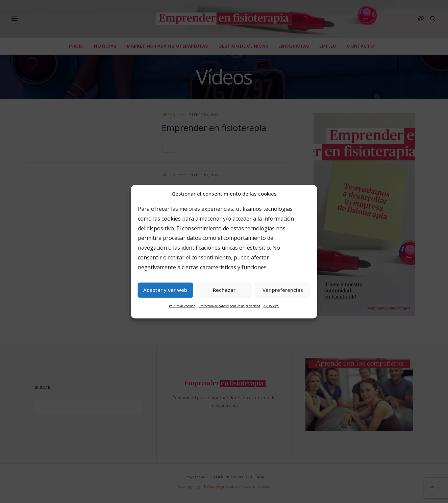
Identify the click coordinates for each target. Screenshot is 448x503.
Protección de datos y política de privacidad (229, 306)
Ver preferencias (283, 290)
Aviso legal (271, 306)
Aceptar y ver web (165, 290)
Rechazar (224, 290)
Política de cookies (182, 306)
